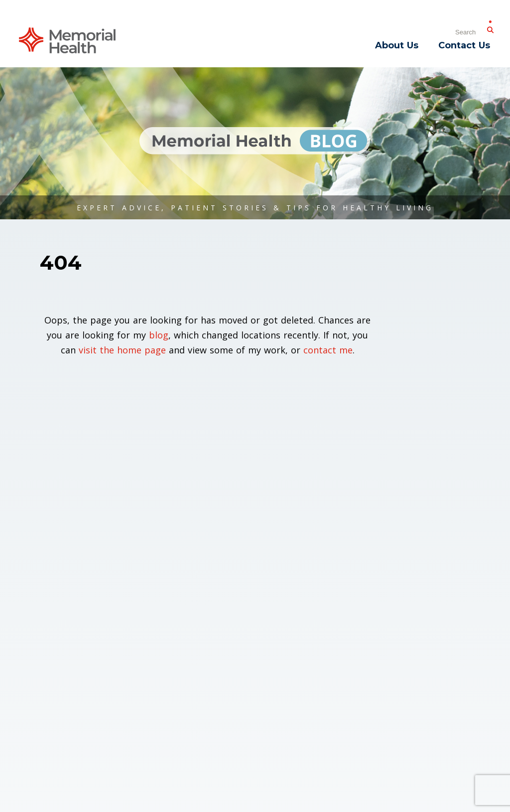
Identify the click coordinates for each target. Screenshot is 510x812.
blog (159, 335)
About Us (397, 45)
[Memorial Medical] (67, 40)
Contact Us (464, 45)
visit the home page (122, 350)
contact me (328, 350)
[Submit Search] (490, 28)
